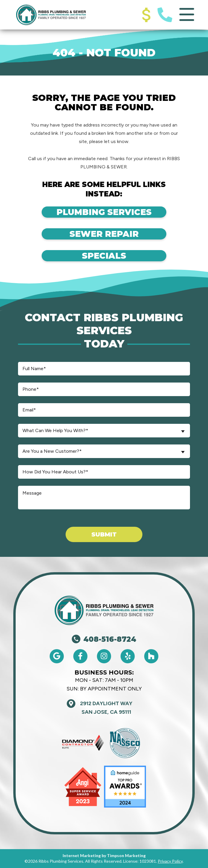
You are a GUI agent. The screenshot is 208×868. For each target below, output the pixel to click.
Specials (104, 256)
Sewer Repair (104, 234)
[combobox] (104, 431)
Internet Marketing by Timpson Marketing (104, 855)
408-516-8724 (104, 639)
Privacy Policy (170, 861)
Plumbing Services (104, 212)
